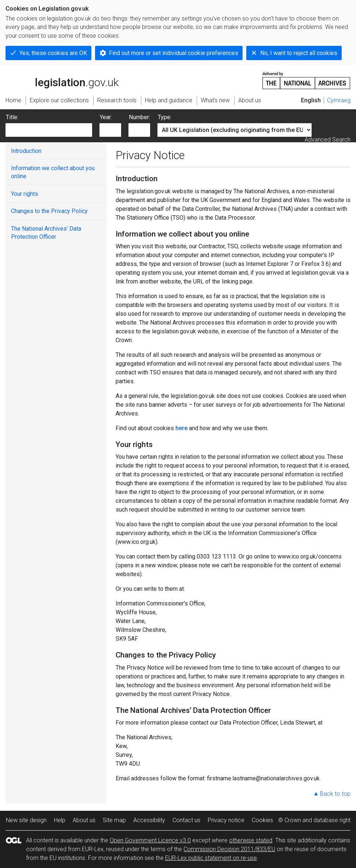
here (181, 428)
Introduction (26, 151)
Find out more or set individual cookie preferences (174, 53)
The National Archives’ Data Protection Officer (46, 233)
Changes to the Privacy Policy (49, 211)
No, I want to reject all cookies (299, 53)
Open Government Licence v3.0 (150, 840)
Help (60, 820)
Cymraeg (339, 100)
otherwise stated (251, 840)
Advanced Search (328, 140)
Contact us (186, 820)
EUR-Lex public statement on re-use (211, 858)
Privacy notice (226, 820)
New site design (26, 820)
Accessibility (149, 820)
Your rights (25, 194)
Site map (114, 820)
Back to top (335, 794)
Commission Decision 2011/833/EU (229, 849)
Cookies (262, 820)
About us (84, 820)
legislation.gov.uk (62, 80)
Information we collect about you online (53, 172)
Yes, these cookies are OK (53, 53)
